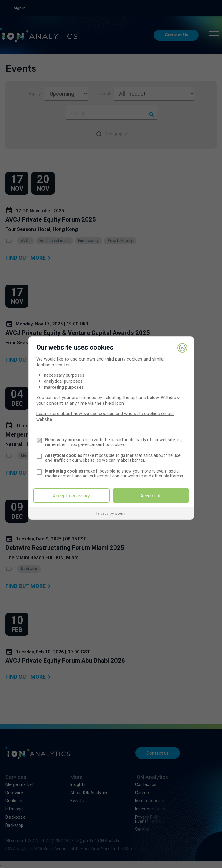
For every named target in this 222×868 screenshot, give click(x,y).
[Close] (182, 348)
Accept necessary (71, 496)
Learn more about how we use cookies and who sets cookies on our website (105, 416)
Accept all (151, 496)
